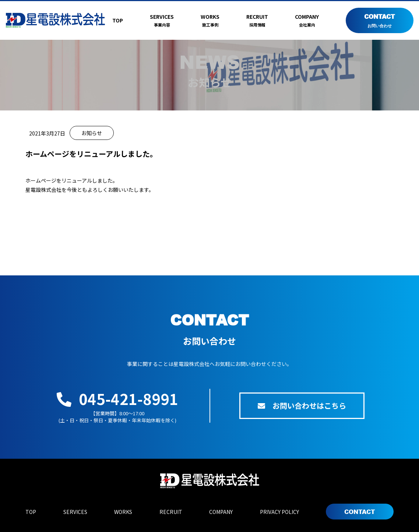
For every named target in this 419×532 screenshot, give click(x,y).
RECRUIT (257, 21)
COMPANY (307, 21)
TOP (118, 20)
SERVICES (162, 21)
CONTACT (380, 21)
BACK (209, 238)
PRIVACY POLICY (279, 512)
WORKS (210, 21)
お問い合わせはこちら (302, 406)
